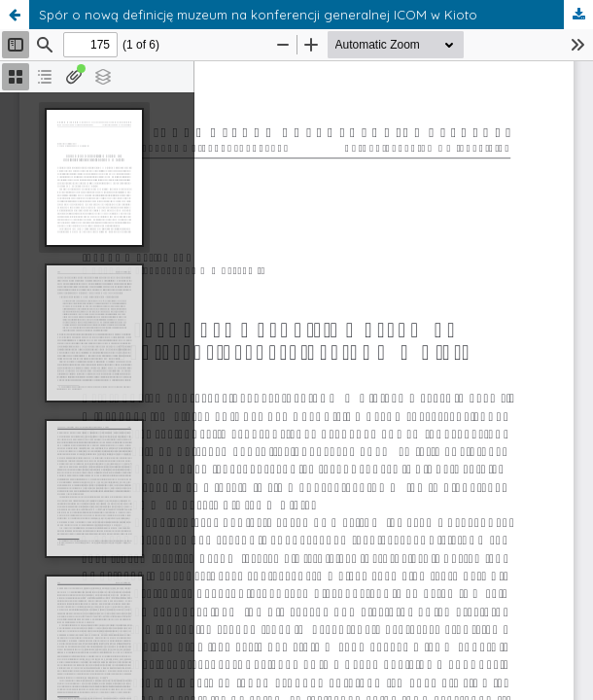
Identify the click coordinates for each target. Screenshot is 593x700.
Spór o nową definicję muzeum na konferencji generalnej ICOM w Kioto (258, 15)
